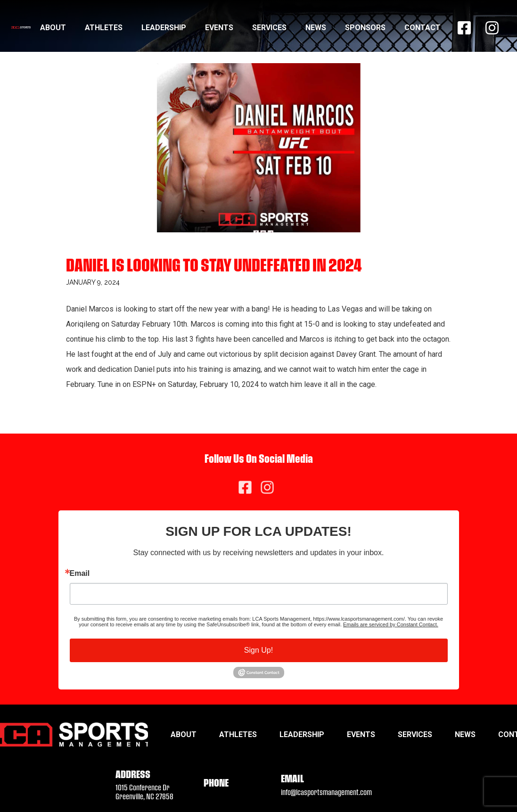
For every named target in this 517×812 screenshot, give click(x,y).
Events (219, 28)
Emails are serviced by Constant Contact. (391, 624)
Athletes (104, 28)
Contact (423, 28)
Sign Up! (258, 650)
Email (80, 574)
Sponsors (365, 28)
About (53, 28)
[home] (21, 28)
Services (269, 28)
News (316, 28)
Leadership (164, 28)
